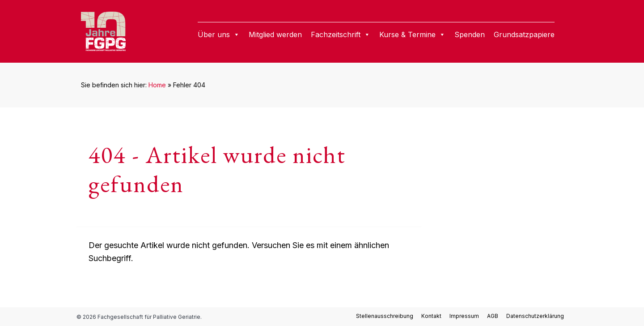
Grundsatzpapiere (524, 34)
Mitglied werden (275, 34)
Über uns (219, 34)
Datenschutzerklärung (535, 316)
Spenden (470, 34)
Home (157, 85)
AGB (493, 316)
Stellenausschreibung (385, 316)
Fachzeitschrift (341, 34)
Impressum (464, 316)
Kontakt (431, 316)
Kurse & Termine (412, 34)
